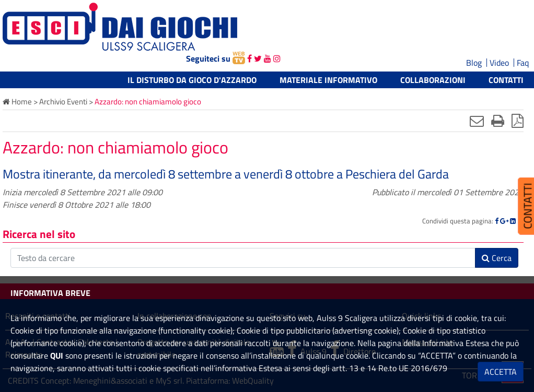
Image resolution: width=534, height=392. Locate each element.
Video (499, 63)
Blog (474, 63)
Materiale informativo (328, 80)
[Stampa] (498, 121)
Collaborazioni (433, 80)
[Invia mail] (477, 121)
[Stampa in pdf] (518, 121)
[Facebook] (497, 221)
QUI (57, 355)
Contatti (506, 80)
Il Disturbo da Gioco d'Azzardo (192, 80)
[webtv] (239, 58)
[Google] (504, 221)
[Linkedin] (513, 221)
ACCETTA (501, 372)
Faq (523, 63)
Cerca (497, 258)
